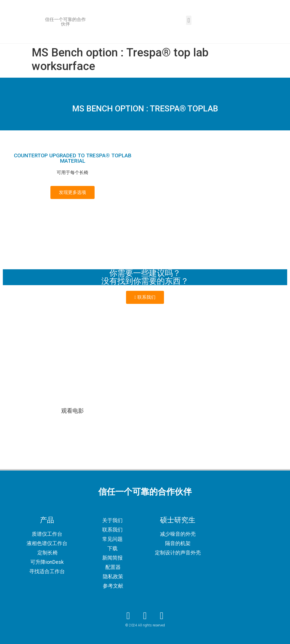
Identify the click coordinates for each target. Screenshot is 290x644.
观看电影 (72, 411)
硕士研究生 (178, 520)
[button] (189, 20)
